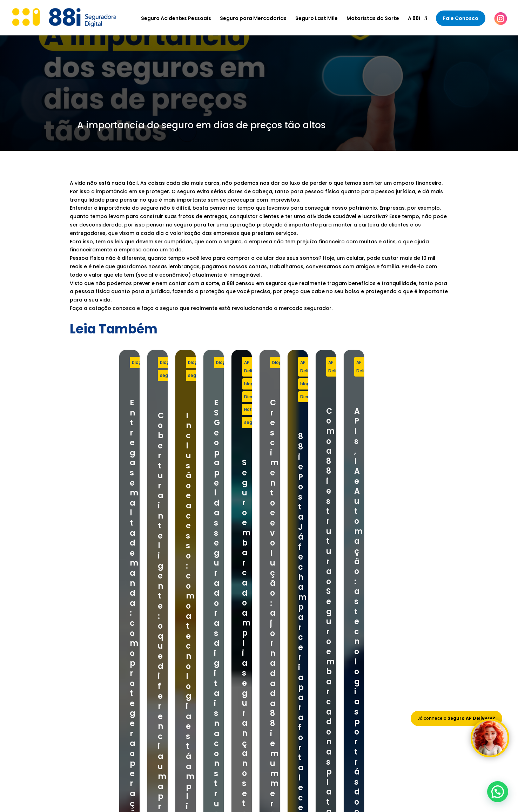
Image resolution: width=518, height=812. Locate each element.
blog (87, 362)
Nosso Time (290, 648)
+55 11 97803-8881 (95, 652)
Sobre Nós (288, 638)
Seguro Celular (184, 666)
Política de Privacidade (304, 675)
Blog (281, 657)
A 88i (414, 19)
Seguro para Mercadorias (253, 19)
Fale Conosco (461, 18)
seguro (234, 362)
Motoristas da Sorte (373, 19)
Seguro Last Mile (317, 19)
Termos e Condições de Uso (311, 666)
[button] (498, 792)
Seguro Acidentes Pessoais (176, 19)
